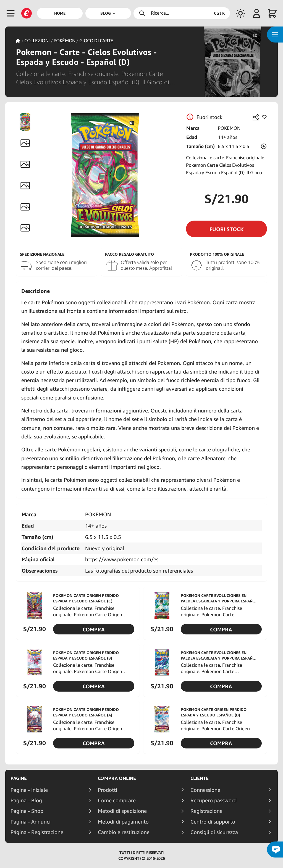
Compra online (117, 778)
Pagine (19, 778)
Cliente (200, 778)
